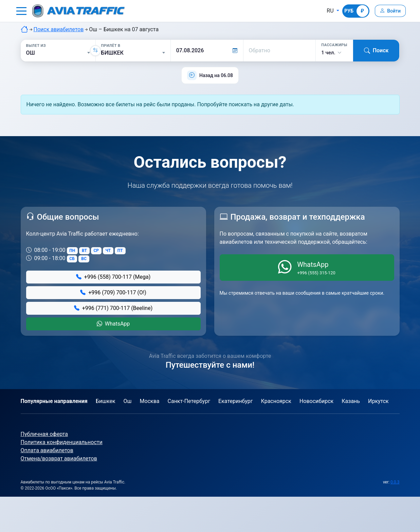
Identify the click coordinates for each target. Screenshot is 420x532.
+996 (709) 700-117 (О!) (113, 292)
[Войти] (389, 11)
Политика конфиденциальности (62, 442)
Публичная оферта (44, 434)
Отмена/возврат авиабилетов (59, 458)
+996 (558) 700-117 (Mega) (113, 277)
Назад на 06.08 (216, 75)
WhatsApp (113, 324)
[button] (21, 11)
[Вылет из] (58, 53)
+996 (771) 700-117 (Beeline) (113, 308)
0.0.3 (395, 482)
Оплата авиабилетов (47, 450)
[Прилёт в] (133, 53)
